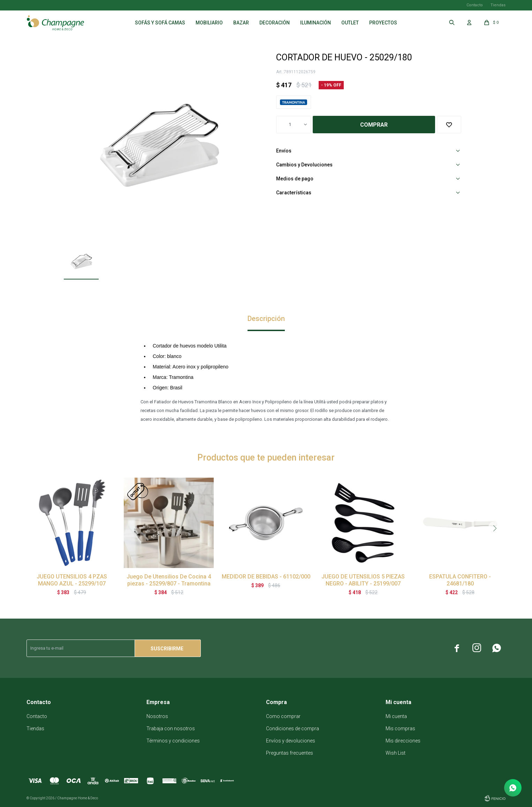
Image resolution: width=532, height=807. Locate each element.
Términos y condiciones (173, 741)
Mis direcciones (403, 741)
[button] (495, 528)
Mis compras (400, 728)
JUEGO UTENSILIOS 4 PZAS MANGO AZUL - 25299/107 (72, 580)
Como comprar (283, 716)
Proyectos (383, 23)
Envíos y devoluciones (291, 741)
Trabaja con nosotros (171, 728)
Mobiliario (209, 23)
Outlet (350, 23)
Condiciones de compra (292, 728)
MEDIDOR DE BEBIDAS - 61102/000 (266, 577)
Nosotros (157, 716)
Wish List (396, 753)
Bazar (241, 23)
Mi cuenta (396, 716)
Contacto (475, 5)
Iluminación (316, 23)
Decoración (275, 23)
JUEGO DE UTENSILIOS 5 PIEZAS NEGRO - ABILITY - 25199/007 (363, 580)
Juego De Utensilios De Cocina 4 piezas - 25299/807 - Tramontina (169, 580)
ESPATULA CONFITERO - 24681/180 (460, 580)
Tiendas (498, 5)
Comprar (374, 125)
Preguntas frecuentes (290, 753)
